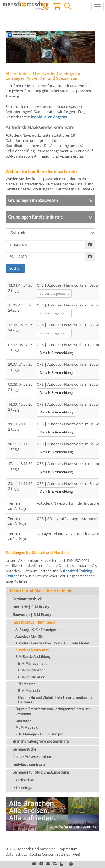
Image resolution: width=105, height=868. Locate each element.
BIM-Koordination (32, 670)
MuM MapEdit (26, 727)
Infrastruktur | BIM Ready (34, 622)
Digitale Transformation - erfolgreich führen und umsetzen (53, 711)
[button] (61, 864)
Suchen (15, 268)
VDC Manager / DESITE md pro (39, 734)
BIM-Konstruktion (32, 677)
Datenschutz (16, 854)
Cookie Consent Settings (50, 854)
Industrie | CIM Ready (31, 607)
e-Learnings (22, 788)
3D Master (26, 684)
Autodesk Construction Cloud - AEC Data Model (52, 643)
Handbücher (23, 780)
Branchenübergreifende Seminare (41, 741)
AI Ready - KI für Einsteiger (36, 630)
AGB (76, 854)
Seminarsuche (24, 749)
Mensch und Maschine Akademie (41, 591)
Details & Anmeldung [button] (56, 353)
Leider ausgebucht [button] (54, 293)
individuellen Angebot (49, 117)
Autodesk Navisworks (32, 650)
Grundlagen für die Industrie (35, 217)
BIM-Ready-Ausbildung (33, 657)
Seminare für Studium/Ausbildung (41, 772)
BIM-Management (32, 663)
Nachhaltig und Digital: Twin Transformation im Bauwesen (55, 700)
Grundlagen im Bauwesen (33, 200)
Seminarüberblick (27, 599)
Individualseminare (29, 765)
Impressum (68, 849)
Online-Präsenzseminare (33, 757)
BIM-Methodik (29, 691)
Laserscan (23, 721)
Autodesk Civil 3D (29, 636)
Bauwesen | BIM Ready (32, 615)
